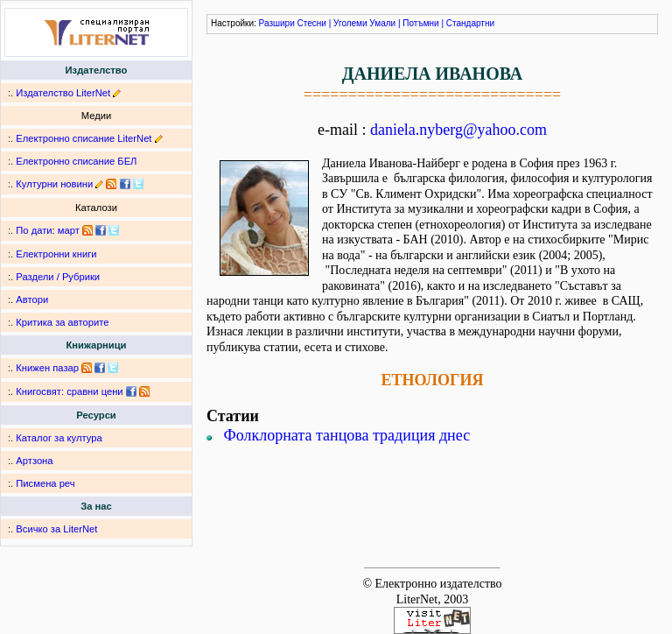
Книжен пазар (47, 368)
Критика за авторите (62, 322)
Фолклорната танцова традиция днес (347, 435)
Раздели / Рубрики (58, 277)
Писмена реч (45, 483)
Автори (32, 299)
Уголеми (350, 23)
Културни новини (54, 184)
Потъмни (420, 23)
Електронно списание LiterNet (84, 138)
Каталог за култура (59, 438)
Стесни (312, 23)
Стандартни (470, 23)
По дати (34, 230)
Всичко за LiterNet (56, 529)
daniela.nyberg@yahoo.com (458, 130)
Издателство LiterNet (63, 93)
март (69, 230)
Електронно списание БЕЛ (76, 161)
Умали (382, 23)
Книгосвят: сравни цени (69, 391)
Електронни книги (56, 254)
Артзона (34, 461)
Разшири (277, 23)
